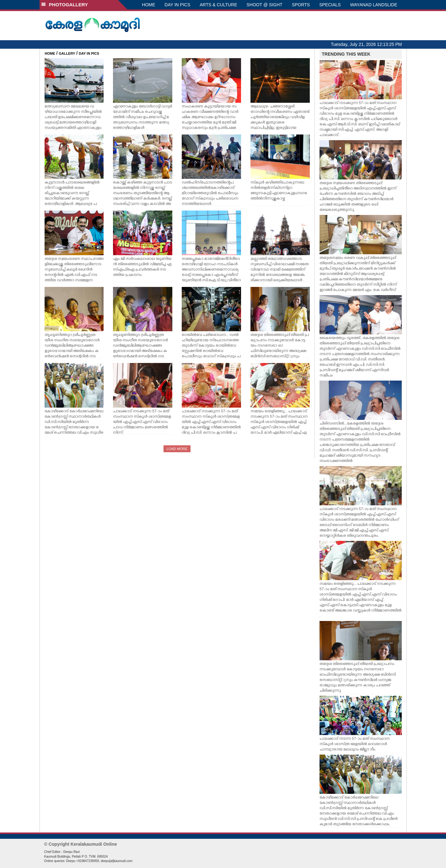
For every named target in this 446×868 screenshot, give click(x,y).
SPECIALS (330, 5)
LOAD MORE (177, 449)
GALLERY (67, 53)
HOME (148, 5)
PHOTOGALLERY (65, 5)
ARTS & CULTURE (218, 5)
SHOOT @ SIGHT (265, 5)
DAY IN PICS (177, 5)
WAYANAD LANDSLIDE (374, 5)
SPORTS (301, 5)
